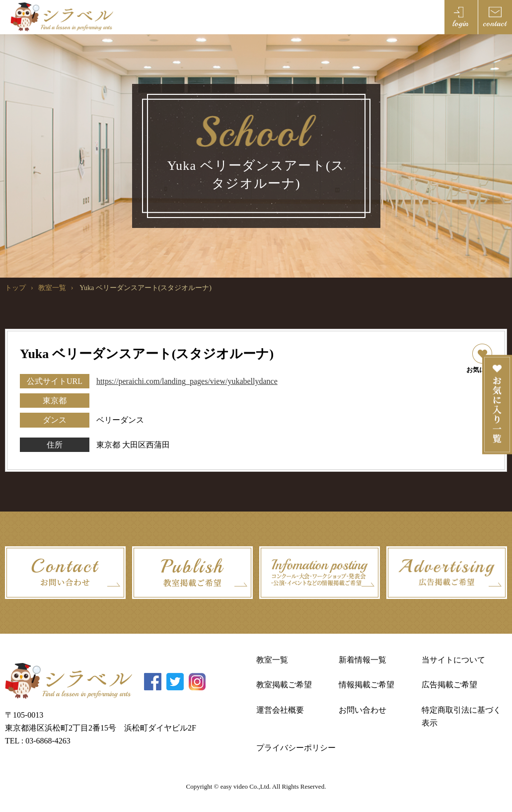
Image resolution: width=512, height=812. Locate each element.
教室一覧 (52, 288)
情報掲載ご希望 (366, 685)
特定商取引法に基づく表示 (461, 716)
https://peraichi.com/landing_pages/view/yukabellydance (187, 381)
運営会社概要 (280, 710)
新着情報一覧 (363, 660)
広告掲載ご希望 (449, 685)
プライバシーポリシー (296, 748)
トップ (15, 288)
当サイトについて (453, 660)
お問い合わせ (363, 710)
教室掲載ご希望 (284, 685)
